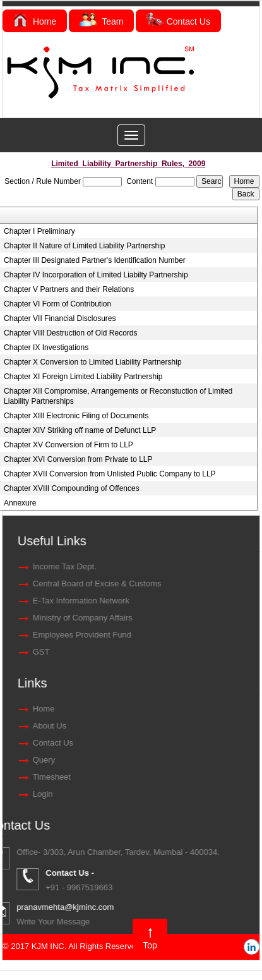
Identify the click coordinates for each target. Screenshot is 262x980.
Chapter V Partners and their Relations (69, 289)
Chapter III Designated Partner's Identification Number (95, 260)
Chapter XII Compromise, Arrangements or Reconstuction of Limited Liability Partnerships (118, 396)
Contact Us (178, 21)
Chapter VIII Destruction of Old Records (70, 333)
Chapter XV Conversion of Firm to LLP (68, 445)
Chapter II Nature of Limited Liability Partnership (84, 246)
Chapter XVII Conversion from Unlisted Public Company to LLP (110, 474)
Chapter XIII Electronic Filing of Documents (76, 416)
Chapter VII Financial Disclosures (60, 318)
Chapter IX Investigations (46, 348)
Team (101, 21)
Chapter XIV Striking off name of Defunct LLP (80, 430)
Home (35, 21)
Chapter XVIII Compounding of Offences (72, 488)
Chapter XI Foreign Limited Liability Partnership (83, 377)
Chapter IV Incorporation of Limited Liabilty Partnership (96, 275)
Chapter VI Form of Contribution (57, 304)
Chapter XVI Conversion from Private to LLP (78, 459)
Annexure (20, 503)
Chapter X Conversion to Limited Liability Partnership (92, 362)
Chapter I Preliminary (39, 231)
